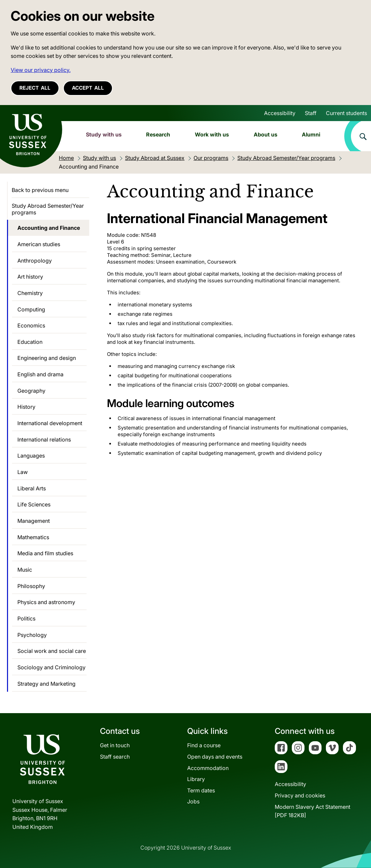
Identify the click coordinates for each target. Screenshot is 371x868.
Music (25, 570)
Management (34, 521)
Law (23, 472)
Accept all (88, 88)
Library (196, 779)
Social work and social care (52, 651)
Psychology (32, 635)
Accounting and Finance (49, 228)
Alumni (311, 134)
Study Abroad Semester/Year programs (48, 209)
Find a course (204, 745)
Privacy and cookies (300, 795)
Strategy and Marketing (46, 684)
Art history (30, 277)
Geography (31, 391)
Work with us (212, 134)
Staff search (115, 757)
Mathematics (33, 537)
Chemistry (30, 293)
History (26, 407)
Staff (311, 113)
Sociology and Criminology (51, 667)
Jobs (193, 801)
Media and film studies (45, 553)
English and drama (40, 374)
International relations (44, 440)
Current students (346, 113)
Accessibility (280, 113)
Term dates (201, 790)
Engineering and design (47, 358)
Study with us (104, 134)
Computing (31, 309)
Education (30, 342)
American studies (39, 244)
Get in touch (115, 745)
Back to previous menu (40, 190)
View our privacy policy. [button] (41, 70)
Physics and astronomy (46, 602)
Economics (31, 325)
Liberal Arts (32, 488)
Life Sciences (34, 504)
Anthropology (35, 261)
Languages (31, 456)
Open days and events (215, 757)
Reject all (35, 88)
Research (158, 134)
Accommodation (208, 768)
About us (266, 134)
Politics (26, 618)
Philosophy (31, 586)
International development (50, 423)
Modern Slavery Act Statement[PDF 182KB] (313, 811)
